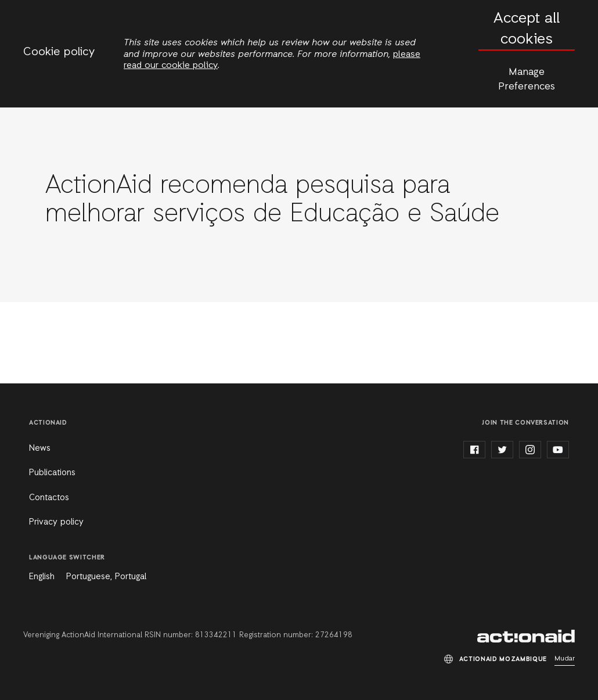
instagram (530, 450)
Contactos (49, 498)
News (40, 448)
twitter (502, 450)
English (42, 577)
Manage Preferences (527, 79)
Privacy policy (56, 522)
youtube (558, 450)
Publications (52, 473)
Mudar (565, 659)
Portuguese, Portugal (106, 577)
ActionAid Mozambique (526, 636)
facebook (474, 450)
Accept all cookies (527, 29)
